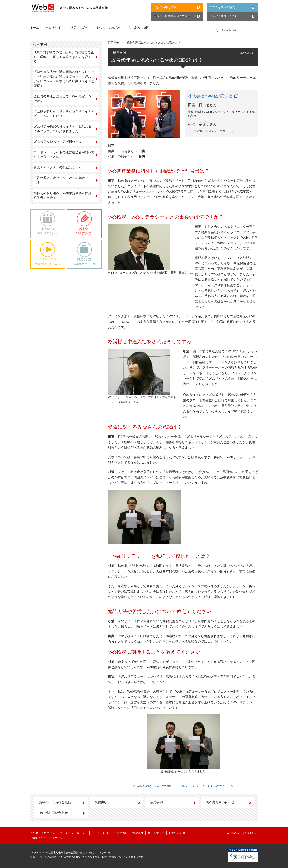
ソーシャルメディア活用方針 (110, 833)
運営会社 (138, 833)
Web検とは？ (55, 28)
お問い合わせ (177, 833)
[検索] (231, 30)
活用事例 (114, 43)
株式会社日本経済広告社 (213, 96)
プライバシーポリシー (73, 833)
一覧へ (183, 786)
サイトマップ (156, 833)
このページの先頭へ (241, 833)
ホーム (34, 28)
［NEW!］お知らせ (108, 28)
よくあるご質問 (139, 28)
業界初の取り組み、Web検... (152, 786)
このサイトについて (43, 833)
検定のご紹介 (79, 28)
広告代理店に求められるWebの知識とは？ (154, 43)
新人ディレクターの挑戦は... (214, 786)
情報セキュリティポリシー (49, 838)
